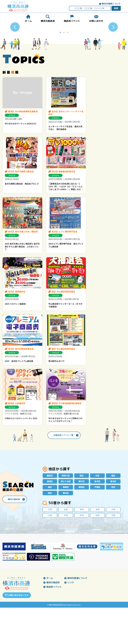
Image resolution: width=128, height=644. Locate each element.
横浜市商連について (111, 4)
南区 (113, 510)
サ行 (82, 545)
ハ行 (50, 551)
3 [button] (68, 67)
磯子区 (82, 517)
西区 (82, 510)
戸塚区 (97, 523)
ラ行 (97, 551)
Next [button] (113, 45)
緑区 (50, 523)
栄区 (113, 523)
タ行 (97, 545)
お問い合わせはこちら (18, 631)
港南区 (50, 517)
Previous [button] (15, 45)
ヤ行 (82, 551)
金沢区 (97, 517)
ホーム (50, 615)
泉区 (50, 529)
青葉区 (66, 523)
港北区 (113, 517)
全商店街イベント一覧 (63, 470)
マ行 (66, 551)
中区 (97, 510)
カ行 (66, 545)
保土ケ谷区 (66, 517)
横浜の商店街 (14, 535)
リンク (72, 619)
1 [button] (60, 67)
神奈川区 (66, 510)
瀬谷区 (66, 529)
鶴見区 (50, 510)
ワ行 (113, 551)
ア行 (50, 545)
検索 (116, 8)
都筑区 (82, 523)
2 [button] (64, 67)
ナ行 (113, 545)
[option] (64, 45)
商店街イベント (55, 623)
